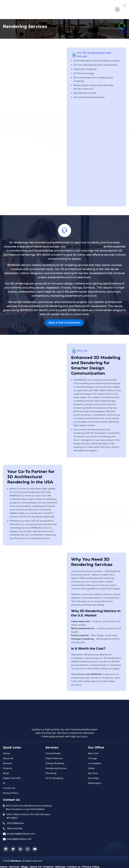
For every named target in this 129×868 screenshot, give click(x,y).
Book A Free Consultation (65, 323)
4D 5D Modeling (54, 778)
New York (93, 754)
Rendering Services (56, 768)
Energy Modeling (55, 763)
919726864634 (15, 823)
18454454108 (15, 829)
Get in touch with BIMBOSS (86, 674)
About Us (8, 758)
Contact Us (9, 788)
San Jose (93, 773)
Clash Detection (54, 758)
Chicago (93, 758)
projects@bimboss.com (21, 834)
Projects (7, 768)
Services (7, 763)
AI (4, 783)
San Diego (94, 778)
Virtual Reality (53, 754)
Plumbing (51, 773)
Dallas (91, 768)
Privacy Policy (11, 793)
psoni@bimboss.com (19, 839)
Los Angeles (95, 763)
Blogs (6, 773)
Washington (95, 783)
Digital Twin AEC (12, 778)
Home (6, 754)
